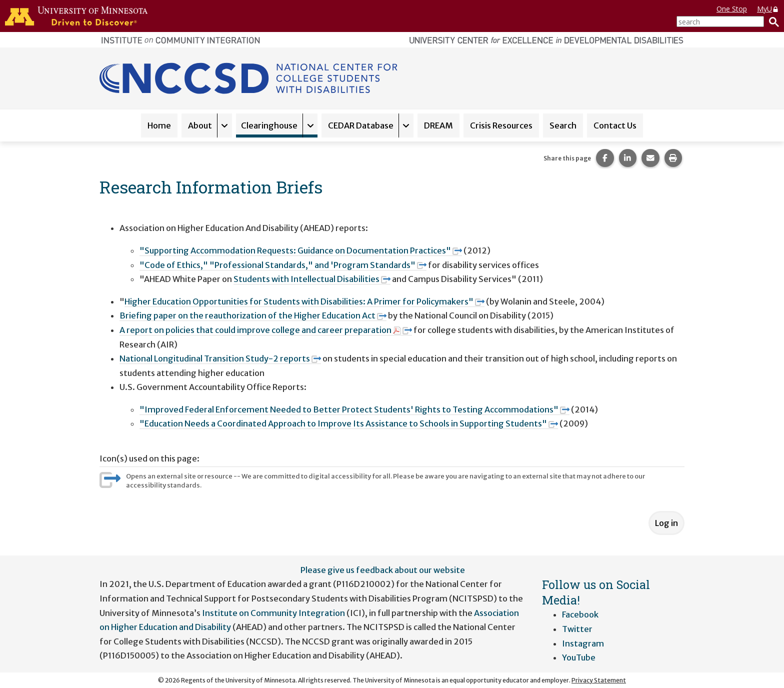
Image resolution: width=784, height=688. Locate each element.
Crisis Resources (501, 125)
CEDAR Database (361, 125)
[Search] (771, 21)
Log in (666, 523)
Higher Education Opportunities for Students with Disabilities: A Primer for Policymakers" (304, 301)
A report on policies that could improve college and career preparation (266, 330)
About (200, 125)
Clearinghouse (269, 125)
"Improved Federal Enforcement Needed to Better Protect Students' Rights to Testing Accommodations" (354, 409)
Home (159, 125)
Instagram (583, 643)
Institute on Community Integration (273, 613)
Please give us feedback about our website (383, 570)
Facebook (580, 614)
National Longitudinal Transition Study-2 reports (220, 358)
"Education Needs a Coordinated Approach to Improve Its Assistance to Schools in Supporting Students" (349, 423)
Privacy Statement (599, 680)
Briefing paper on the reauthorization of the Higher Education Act (253, 315)
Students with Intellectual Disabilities (312, 279)
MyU (768, 9)
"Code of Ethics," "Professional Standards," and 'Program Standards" (283, 265)
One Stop (732, 9)
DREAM (438, 125)
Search (563, 125)
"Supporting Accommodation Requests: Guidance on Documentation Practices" (301, 250)
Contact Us (615, 125)
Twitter (577, 629)
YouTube (579, 657)
